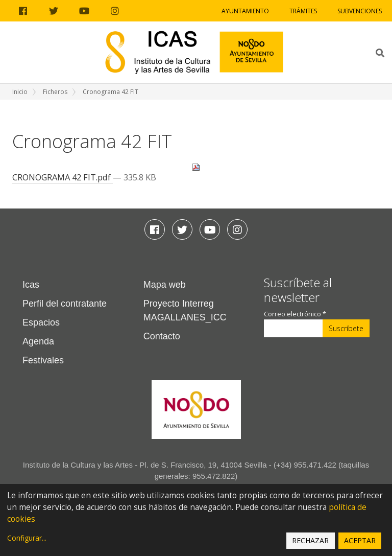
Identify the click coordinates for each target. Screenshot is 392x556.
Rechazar (310, 540)
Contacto (162, 336)
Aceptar (360, 540)
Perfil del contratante (65, 304)
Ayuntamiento (245, 11)
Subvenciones (360, 11)
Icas (31, 285)
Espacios (41, 322)
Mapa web (165, 285)
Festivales (43, 360)
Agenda (38, 341)
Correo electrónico (295, 314)
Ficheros (55, 92)
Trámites (303, 11)
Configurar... (27, 538)
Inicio (20, 92)
